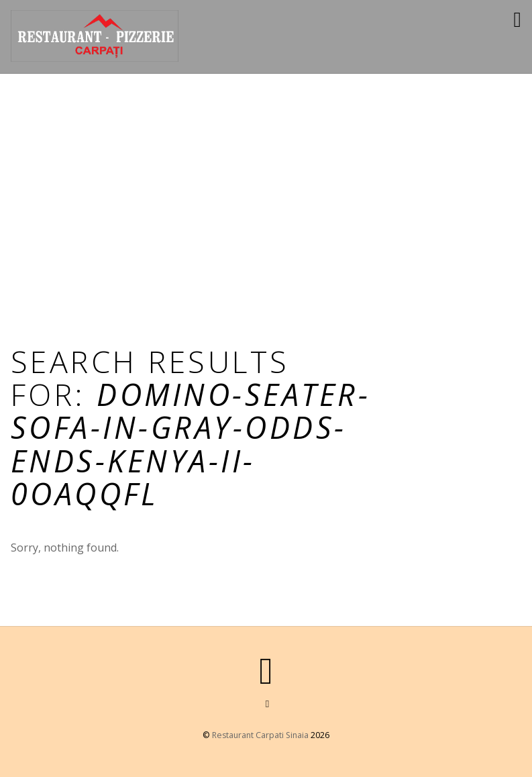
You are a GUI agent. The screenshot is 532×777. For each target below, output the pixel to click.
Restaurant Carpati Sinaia (260, 735)
